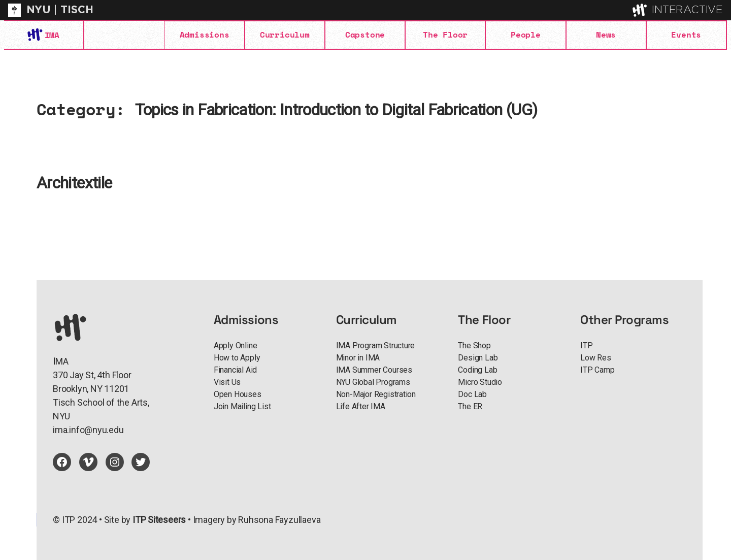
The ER (470, 406)
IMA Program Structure (376, 345)
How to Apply (237, 358)
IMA (52, 35)
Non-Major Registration (376, 394)
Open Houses (238, 394)
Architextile (74, 183)
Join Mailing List (242, 406)
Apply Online (236, 345)
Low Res (596, 358)
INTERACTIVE (687, 10)
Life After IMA (361, 406)
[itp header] (365, 10)
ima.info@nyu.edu (88, 430)
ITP (586, 345)
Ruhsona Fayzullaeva (279, 520)
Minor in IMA (358, 358)
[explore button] (641, 10)
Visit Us (227, 382)
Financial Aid (235, 370)
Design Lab (478, 358)
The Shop (474, 345)
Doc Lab (472, 394)
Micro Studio (480, 382)
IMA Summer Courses (374, 370)
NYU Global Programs (373, 382)
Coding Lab (477, 370)
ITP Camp (597, 370)
